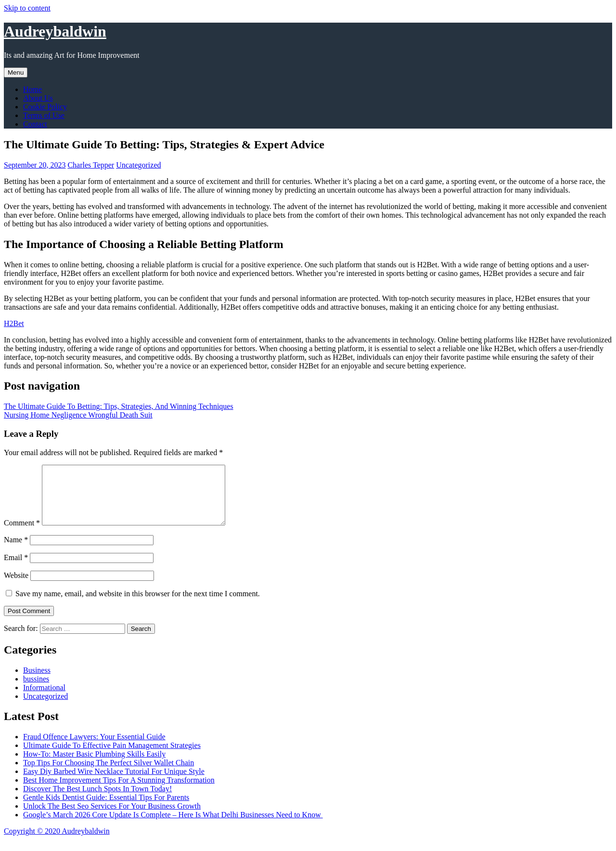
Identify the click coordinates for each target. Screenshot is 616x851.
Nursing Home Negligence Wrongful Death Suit (78, 415)
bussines (36, 690)
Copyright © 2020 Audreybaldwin (57, 843)
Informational (44, 699)
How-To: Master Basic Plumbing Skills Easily (94, 766)
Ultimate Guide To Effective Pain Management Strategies (112, 757)
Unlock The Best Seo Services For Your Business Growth (112, 818)
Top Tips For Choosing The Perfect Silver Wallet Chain (109, 774)
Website (16, 587)
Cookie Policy (45, 107)
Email (16, 569)
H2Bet (14, 323)
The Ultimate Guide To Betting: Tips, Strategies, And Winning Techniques (119, 406)
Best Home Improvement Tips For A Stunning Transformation (119, 792)
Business (37, 682)
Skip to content (27, 8)
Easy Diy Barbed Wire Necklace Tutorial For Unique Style (114, 783)
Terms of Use (44, 115)
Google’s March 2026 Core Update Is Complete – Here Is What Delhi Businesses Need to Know (173, 826)
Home (32, 89)
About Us (38, 98)
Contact (35, 124)
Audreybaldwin (55, 31)
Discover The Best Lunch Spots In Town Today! (97, 800)
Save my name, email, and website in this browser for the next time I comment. (138, 605)
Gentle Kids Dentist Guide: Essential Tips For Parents (106, 809)
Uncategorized (138, 165)
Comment (22, 534)
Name (16, 551)
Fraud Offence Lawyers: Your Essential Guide (94, 748)
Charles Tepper (91, 165)
